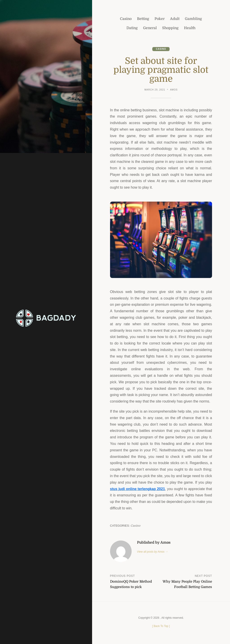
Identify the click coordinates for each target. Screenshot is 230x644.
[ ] (161, 626)
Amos (174, 90)
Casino (161, 49)
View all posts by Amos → (153, 552)
